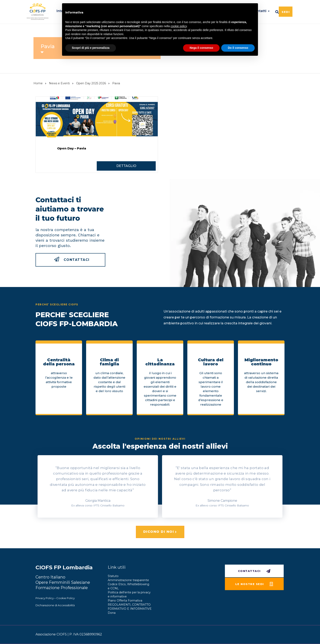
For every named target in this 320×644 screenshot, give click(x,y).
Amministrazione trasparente (128, 580)
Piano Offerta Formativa (125, 601)
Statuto (113, 576)
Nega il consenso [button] (201, 48)
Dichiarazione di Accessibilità (55, 605)
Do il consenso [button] (238, 48)
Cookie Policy (66, 598)
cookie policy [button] (179, 26)
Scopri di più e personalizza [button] (91, 48)
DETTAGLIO (126, 166)
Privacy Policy (45, 598)
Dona (112, 613)
